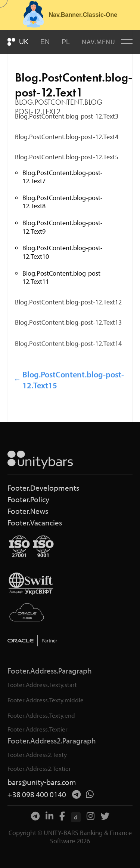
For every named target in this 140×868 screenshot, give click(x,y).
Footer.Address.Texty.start (42, 685)
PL (66, 42)
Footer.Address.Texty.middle (46, 700)
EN (45, 42)
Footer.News (28, 511)
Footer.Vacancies (35, 523)
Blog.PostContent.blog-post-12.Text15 (69, 385)
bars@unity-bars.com (42, 782)
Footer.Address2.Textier (39, 768)
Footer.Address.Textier (38, 729)
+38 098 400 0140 (37, 795)
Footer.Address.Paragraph (50, 671)
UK (24, 42)
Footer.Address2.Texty (37, 754)
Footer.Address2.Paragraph (52, 741)
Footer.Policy (28, 499)
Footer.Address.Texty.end (41, 715)
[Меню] (127, 42)
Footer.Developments (43, 488)
